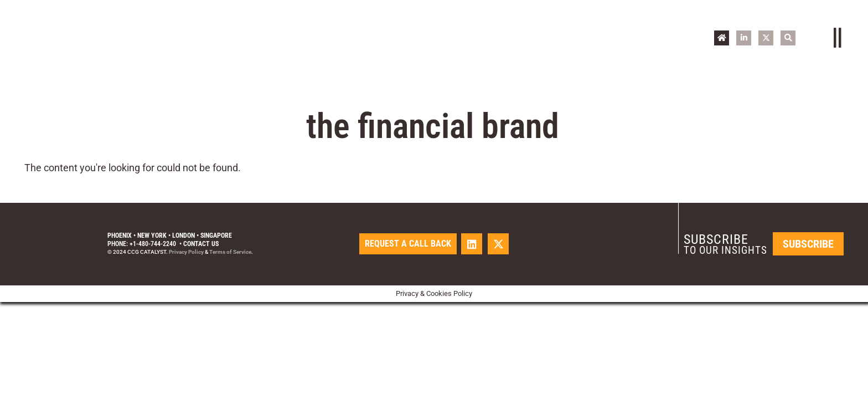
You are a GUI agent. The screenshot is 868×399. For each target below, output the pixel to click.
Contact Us (201, 244)
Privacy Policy (186, 252)
